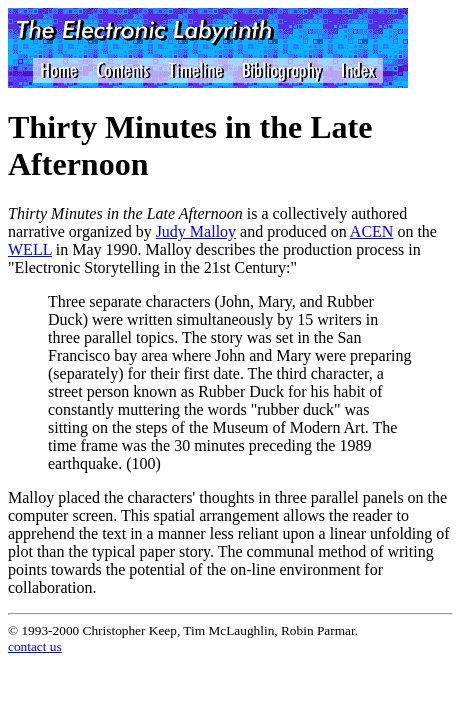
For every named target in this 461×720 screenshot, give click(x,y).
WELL (30, 249)
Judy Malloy (196, 231)
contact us (35, 646)
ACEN (372, 231)
